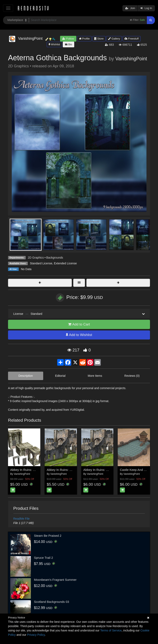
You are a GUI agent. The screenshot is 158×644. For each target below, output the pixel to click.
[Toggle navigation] (8, 8)
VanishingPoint (131, 59)
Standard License (41, 263)
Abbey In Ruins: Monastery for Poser (109, 470)
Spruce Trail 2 (44, 558)
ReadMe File (21, 519)
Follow (68, 39)
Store (99, 39)
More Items (95, 376)
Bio (69, 44)
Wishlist (54, 44)
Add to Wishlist (79, 335)
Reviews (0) (132, 376)
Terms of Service (111, 630)
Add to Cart (79, 324)
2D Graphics (36, 258)
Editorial (60, 376)
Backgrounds (55, 258)
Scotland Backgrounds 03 (52, 602)
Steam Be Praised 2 (48, 536)
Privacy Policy (36, 635)
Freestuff (132, 39)
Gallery (114, 39)
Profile (84, 39)
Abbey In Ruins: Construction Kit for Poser (39, 470)
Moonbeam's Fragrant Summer (55, 580)
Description (26, 376)
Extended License (65, 263)
